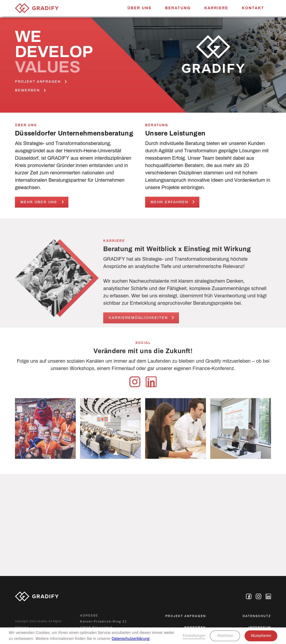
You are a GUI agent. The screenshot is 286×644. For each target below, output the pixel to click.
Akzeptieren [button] (261, 636)
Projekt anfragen (186, 616)
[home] (37, 7)
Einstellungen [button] (194, 636)
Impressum (260, 627)
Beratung (178, 8)
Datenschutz (257, 616)
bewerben (195, 627)
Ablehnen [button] (225, 636)
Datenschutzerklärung (131, 639)
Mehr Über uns (39, 202)
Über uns (139, 8)
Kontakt (253, 8)
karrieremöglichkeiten (138, 320)
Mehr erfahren (169, 202)
